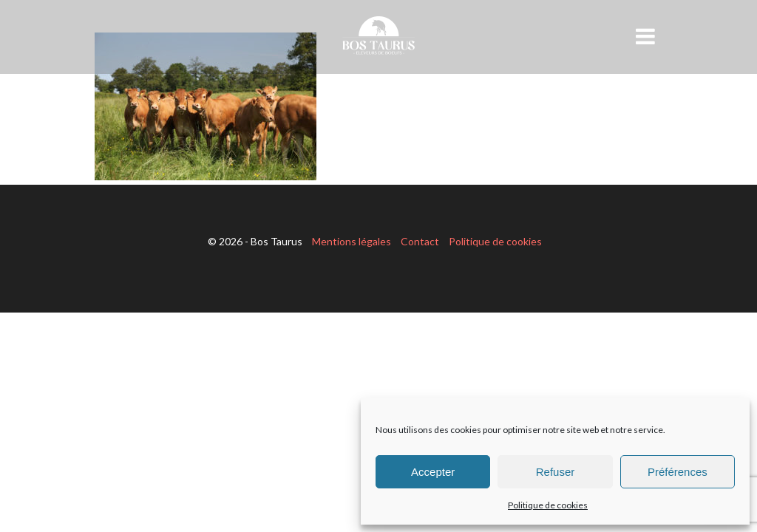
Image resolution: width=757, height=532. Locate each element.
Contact (420, 241)
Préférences (678, 472)
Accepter (433, 472)
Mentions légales (352, 241)
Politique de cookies (548, 505)
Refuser (556, 472)
